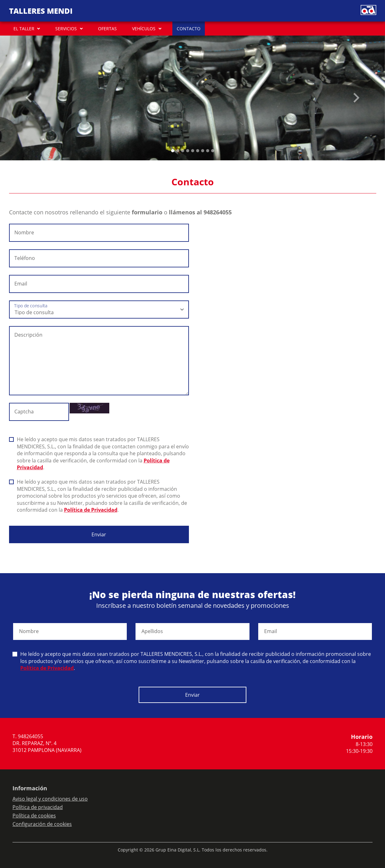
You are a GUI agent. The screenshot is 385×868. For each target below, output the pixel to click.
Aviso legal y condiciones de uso (50, 799)
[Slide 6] (203, 151)
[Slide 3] (188, 151)
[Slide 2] (183, 151)
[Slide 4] (193, 151)
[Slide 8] (213, 151)
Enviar (99, 534)
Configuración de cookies (42, 824)
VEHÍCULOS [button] (144, 29)
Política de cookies (34, 816)
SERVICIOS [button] (66, 29)
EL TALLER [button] (24, 29)
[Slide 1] (178, 151)
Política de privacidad (38, 807)
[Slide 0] (173, 151)
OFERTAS (107, 29)
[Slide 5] (198, 151)
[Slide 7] (208, 151)
